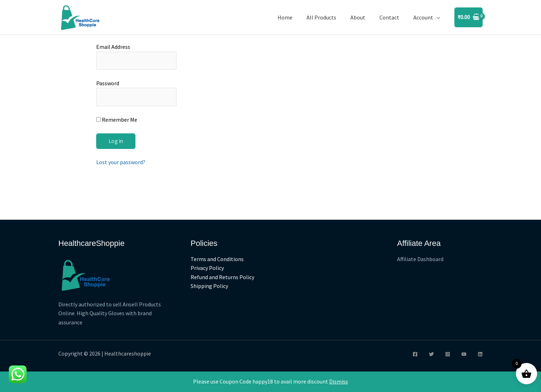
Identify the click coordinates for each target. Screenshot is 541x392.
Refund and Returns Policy (222, 277)
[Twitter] (431, 354)
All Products (321, 17)
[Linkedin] (480, 354)
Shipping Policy (209, 286)
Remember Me (117, 120)
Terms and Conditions (217, 259)
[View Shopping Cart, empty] (469, 17)
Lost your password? (121, 162)
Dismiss (339, 381)
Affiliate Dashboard (420, 259)
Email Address (113, 47)
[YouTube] (464, 354)
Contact (389, 17)
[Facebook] (415, 354)
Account (423, 17)
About (358, 17)
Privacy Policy (207, 268)
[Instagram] (448, 354)
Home (285, 17)
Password (108, 83)
